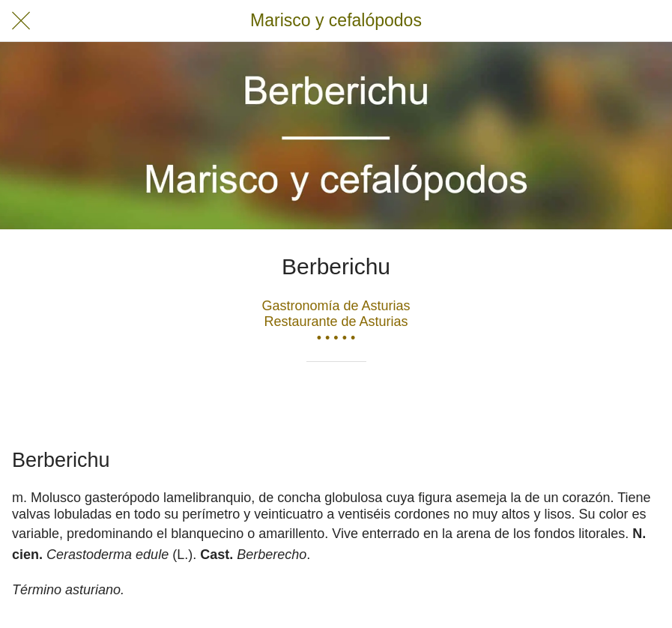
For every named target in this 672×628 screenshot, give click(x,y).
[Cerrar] (21, 21)
